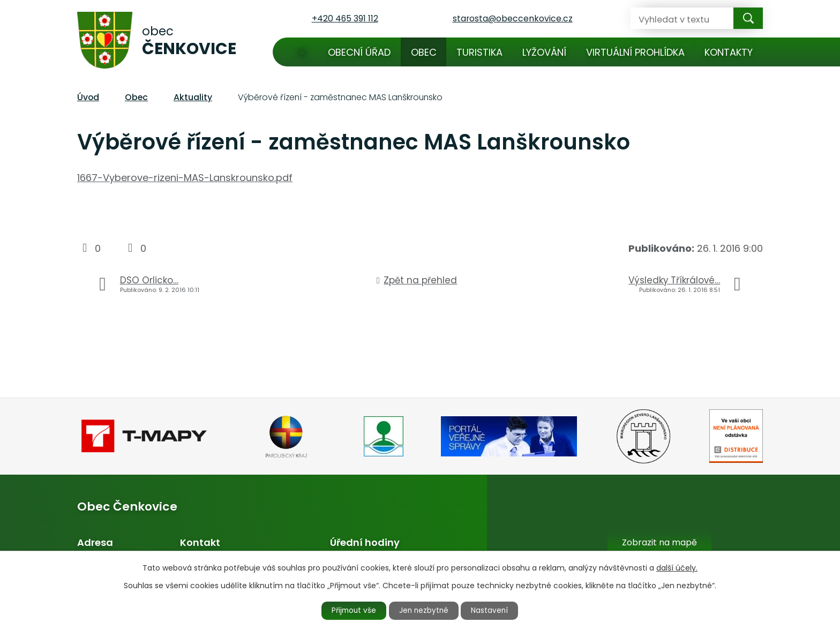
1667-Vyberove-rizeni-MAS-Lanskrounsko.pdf (185, 178)
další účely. (677, 567)
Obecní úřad (359, 52)
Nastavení (493, 610)
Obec (424, 52)
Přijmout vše (351, 610)
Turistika (479, 52)
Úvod (302, 52)
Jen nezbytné (425, 610)
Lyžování (544, 52)
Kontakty (729, 52)
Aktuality (193, 97)
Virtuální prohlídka (635, 52)
